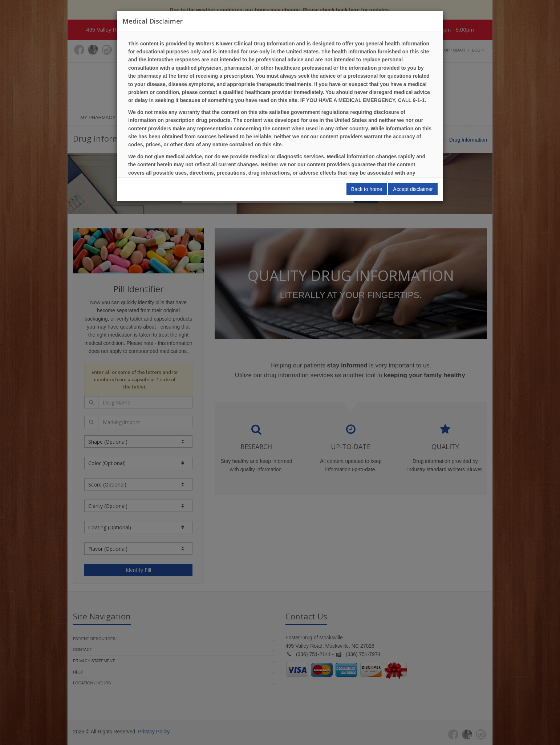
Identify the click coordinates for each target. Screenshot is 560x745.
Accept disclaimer (413, 189)
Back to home (367, 189)
